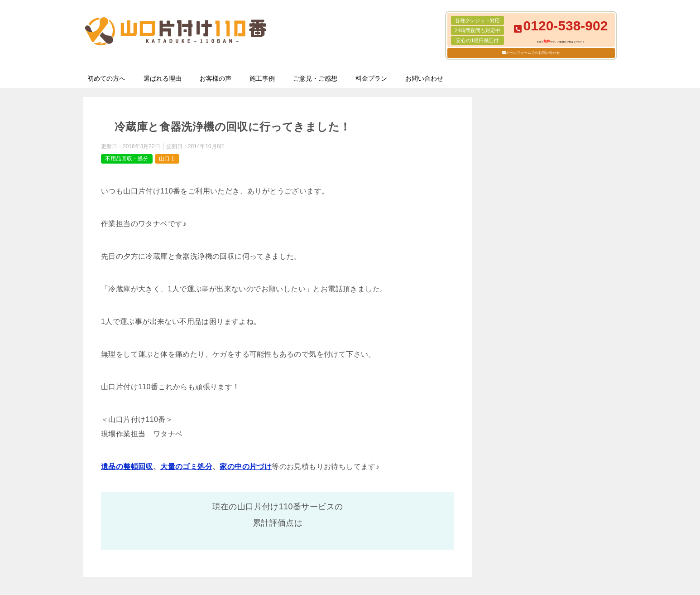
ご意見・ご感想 (315, 78)
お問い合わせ (424, 78)
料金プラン (371, 78)
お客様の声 (216, 78)
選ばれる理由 (163, 78)
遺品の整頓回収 (127, 467)
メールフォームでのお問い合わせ (533, 53)
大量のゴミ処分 (186, 467)
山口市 (167, 159)
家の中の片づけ (246, 467)
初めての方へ (106, 78)
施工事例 (262, 78)
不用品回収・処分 (127, 159)
